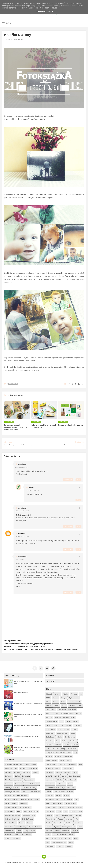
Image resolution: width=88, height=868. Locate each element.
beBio (71, 842)
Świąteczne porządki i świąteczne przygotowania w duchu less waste (16, 427)
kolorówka (9, 783)
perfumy (29, 822)
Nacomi (67, 795)
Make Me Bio (50, 779)
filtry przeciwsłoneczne (13, 779)
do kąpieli (17, 772)
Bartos (78, 713)
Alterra (48, 701)
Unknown (22, 534)
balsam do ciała (30, 764)
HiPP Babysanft (51, 764)
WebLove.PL (79, 862)
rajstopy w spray (34, 826)
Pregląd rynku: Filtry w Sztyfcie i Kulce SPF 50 (28, 715)
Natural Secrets (57, 803)
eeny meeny (50, 846)
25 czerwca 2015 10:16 (32, 490)
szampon (8, 834)
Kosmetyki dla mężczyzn (13, 764)
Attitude (57, 705)
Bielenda (58, 717)
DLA (59, 729)
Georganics (50, 752)
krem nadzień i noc (12, 799)
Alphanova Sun (74, 697)
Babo (80, 705)
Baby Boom (62, 709)
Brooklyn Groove (52, 721)
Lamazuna (49, 772)
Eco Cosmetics (70, 737)
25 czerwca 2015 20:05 (22, 511)
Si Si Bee (69, 822)
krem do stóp (10, 795)
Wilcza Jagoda (51, 838)
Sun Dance (78, 822)
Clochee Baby (59, 725)
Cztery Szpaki (51, 729)
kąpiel (7, 803)
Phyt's (59, 811)
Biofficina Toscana (69, 717)
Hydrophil (62, 764)
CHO (61, 721)
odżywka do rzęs (29, 815)
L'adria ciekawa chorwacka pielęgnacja (28, 703)
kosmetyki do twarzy (29, 787)
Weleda (72, 834)
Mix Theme (58, 862)
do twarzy (9, 776)
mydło (19, 811)
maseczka (23, 803)
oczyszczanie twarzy (31, 811)
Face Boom (57, 744)
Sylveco (57, 826)
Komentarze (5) (20, 39)
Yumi (76, 838)
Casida (68, 721)
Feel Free (67, 744)
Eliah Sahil (73, 740)
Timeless (49, 830)
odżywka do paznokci (13, 815)
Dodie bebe (50, 737)
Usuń (78, 480)
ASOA (48, 697)
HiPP (69, 760)
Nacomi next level (52, 799)
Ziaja (48, 842)
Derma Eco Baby (63, 733)
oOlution (60, 846)
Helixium (58, 756)
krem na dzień (22, 795)
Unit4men (75, 830)
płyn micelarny (21, 826)
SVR (76, 819)
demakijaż (23, 768)
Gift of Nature (61, 752)
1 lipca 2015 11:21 (21, 559)
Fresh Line (55, 748)
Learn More (41, 11)
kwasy (37, 799)
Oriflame (79, 807)
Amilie (63, 701)
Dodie (73, 733)
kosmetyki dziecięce (12, 791)
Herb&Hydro (68, 756)
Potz (56, 815)
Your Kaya (68, 838)
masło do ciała (25, 807)
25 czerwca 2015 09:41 (22, 467)
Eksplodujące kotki (21, 692)
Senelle (48, 822)
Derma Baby (50, 733)
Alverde (56, 701)
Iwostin (58, 768)
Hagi (76, 752)
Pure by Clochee (66, 815)
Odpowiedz (68, 480)
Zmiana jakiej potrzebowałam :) (71, 425)
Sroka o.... (30, 862)
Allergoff (64, 697)
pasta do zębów (11, 822)
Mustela (59, 795)
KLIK (38, 370)
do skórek (27, 772)
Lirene (75, 772)
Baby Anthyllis (51, 709)
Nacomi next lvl (67, 799)
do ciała (8, 772)
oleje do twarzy (27, 819)
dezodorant (33, 768)
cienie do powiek (11, 768)
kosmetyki (18, 783)
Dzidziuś (59, 737)
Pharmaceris (50, 811)
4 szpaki (49, 694)
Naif (76, 799)
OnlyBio (62, 807)
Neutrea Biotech (70, 803)
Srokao (31, 487)
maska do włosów (11, 807)
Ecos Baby (49, 740)
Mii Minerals (61, 783)
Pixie (65, 811)
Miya (63, 787)
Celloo (75, 721)
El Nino (64, 740)
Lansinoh (59, 772)
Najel (48, 803)
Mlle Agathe (71, 787)
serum (19, 830)
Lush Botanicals (74, 776)
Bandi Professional (67, 713)
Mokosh (49, 791)
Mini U (70, 783)
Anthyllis (49, 705)
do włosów (26, 776)
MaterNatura (50, 783)
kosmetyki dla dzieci (32, 783)
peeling (21, 822)
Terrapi (80, 826)
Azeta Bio (72, 705)
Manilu (60, 779)
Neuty (48, 807)
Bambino (49, 713)
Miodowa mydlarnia (52, 787)
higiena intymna (29, 779)
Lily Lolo (67, 772)
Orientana (70, 807)
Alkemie (55, 697)
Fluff (47, 748)
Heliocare (49, 756)
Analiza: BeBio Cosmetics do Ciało (27, 736)
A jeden (66, 694)
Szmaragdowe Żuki (69, 826)
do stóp (36, 772)
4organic (57, 694)
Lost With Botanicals (53, 776)
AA (81, 694)
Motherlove (50, 795)
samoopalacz (10, 830)
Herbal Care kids (52, 760)
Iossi (80, 764)
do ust (17, 776)
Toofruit (57, 830)
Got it (50, 11)
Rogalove (69, 819)
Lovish (64, 776)
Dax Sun (66, 729)
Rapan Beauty (51, 819)
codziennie (13, 384)
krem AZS (25, 791)
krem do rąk (36, 791)
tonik (16, 834)
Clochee (49, 725)
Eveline (48, 744)
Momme (70, 791)
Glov (70, 752)
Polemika (49, 815)
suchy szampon (30, 830)
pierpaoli (69, 846)
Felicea (76, 744)
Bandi (56, 713)
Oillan (54, 807)
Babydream (72, 709)
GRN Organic (73, 748)
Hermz (62, 760)
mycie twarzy (10, 811)
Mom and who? (59, 791)
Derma (74, 729)
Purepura (78, 815)
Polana (80, 811)
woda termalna (26, 834)
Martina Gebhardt (70, 779)
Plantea (72, 811)
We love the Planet (60, 834)
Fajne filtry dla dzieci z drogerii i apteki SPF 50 (28, 682)
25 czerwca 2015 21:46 (22, 537)
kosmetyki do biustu (12, 787)
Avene (64, 705)
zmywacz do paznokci (13, 838)
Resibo (60, 819)
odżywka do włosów (12, 819)
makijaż (15, 803)
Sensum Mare (58, 822)
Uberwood (66, 830)
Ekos (57, 740)
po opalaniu (9, 826)
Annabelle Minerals (74, 701)
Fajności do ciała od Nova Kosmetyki (27, 725)
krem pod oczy (27, 799)
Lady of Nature (68, 768)
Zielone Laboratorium (59, 842)
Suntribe (49, 826)
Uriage (48, 834)
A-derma (74, 694)
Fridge (63, 748)
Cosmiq (69, 725)
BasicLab (49, 717)
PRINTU (42, 119)
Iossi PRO (49, 768)
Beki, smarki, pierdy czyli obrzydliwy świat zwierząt (27, 748)
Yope (60, 838)
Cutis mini (77, 725)
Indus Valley (72, 764)
